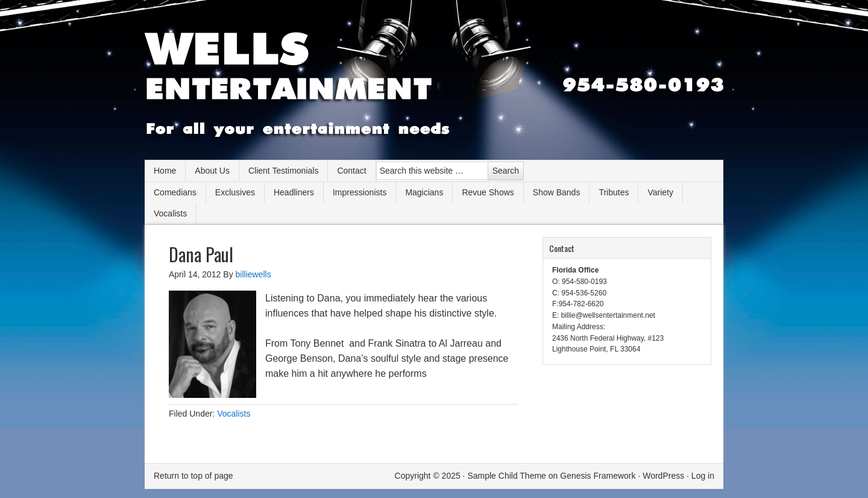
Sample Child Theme (506, 476)
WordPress (663, 476)
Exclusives (235, 192)
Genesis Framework (598, 476)
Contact (351, 171)
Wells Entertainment (434, 84)
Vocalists (170, 213)
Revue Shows (488, 192)
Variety (660, 192)
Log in (703, 476)
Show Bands (557, 192)
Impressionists (360, 192)
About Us (212, 171)
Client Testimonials (283, 171)
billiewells (253, 274)
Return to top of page (193, 476)
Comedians (175, 192)
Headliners (294, 192)
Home (165, 171)
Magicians (424, 192)
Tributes (614, 192)
